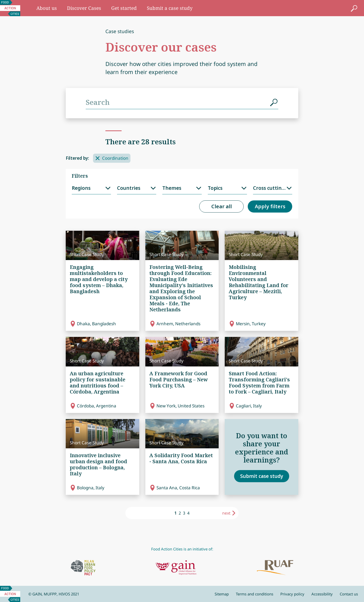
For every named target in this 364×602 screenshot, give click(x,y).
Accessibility (322, 594)
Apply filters (270, 206)
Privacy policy (292, 594)
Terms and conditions (255, 594)
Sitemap (222, 594)
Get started (124, 8)
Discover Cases (84, 8)
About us (47, 8)
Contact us (349, 594)
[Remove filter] (98, 158)
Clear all (222, 206)
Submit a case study (170, 8)
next (226, 513)
